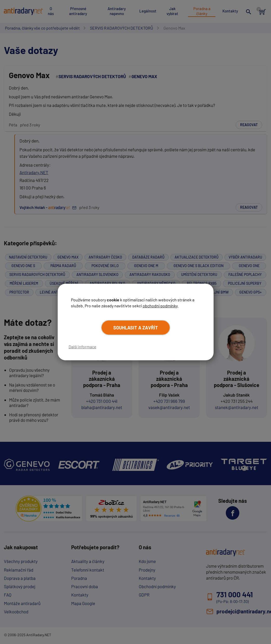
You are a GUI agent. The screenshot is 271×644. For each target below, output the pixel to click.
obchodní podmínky (160, 305)
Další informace (82, 347)
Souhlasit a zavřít (136, 328)
